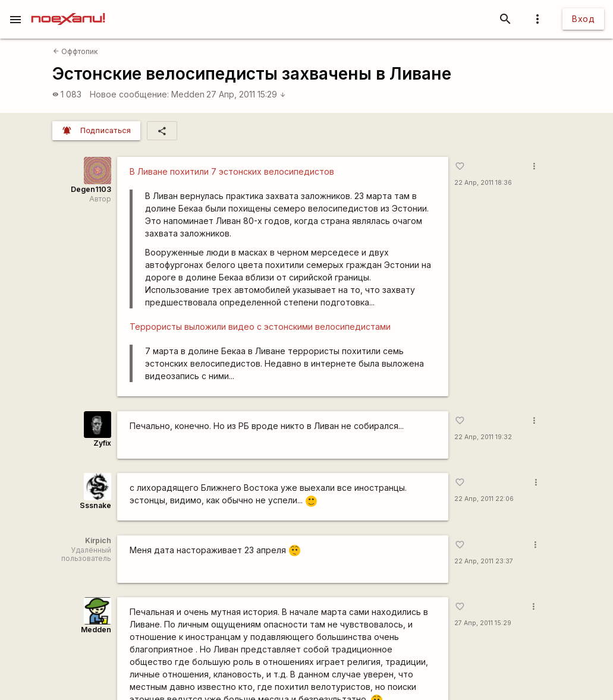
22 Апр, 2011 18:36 (483, 183)
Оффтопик (76, 51)
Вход (583, 19)
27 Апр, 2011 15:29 (246, 94)
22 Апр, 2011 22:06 (484, 499)
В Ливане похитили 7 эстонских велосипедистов (232, 171)
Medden (188, 94)
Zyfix (102, 443)
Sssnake (95, 505)
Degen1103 (91, 189)
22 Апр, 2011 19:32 (483, 437)
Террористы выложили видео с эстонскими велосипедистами (260, 327)
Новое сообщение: (129, 94)
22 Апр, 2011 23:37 (484, 561)
